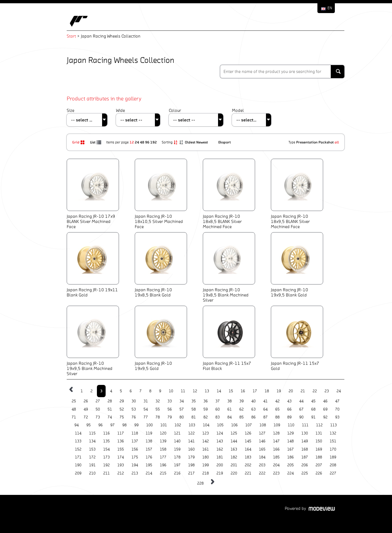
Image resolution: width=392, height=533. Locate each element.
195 (149, 465)
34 (182, 401)
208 (333, 465)
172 (92, 457)
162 (220, 449)
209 (78, 473)
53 (134, 409)
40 (253, 401)
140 (177, 441)
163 (234, 449)
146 (262, 441)
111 (305, 425)
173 (106, 457)
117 (121, 433)
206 (305, 465)
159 (177, 449)
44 (301, 401)
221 (248, 473)
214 (149, 473)
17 (255, 391)
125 (234, 433)
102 (178, 425)
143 (220, 441)
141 (191, 441)
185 (276, 457)
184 (262, 457)
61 (229, 409)
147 (276, 441)
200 (220, 465)
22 (315, 391)
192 (154, 142)
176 (149, 457)
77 (146, 417)
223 (276, 473)
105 (220, 425)
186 (290, 457)
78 (158, 417)
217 (191, 473)
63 (253, 409)
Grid (79, 142)
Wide (120, 110)
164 (248, 449)
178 (177, 457)
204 (276, 465)
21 (303, 391)
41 (265, 401)
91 (313, 417)
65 (277, 409)
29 (122, 401)
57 (182, 409)
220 (234, 473)
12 (132, 142)
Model (238, 110)
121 (177, 433)
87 (265, 417)
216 (177, 473)
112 (319, 425)
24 (137, 142)
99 (136, 425)
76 (134, 417)
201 (234, 465)
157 (149, 449)
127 (262, 433)
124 (220, 433)
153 (92, 449)
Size (71, 110)
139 (163, 441)
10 (171, 391)
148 (290, 441)
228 (200, 483)
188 (319, 457)
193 (121, 465)
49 (86, 409)
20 (291, 391)
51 (110, 409)
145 (248, 441)
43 (289, 401)
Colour (175, 110)
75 (122, 417)
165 (262, 449)
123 (206, 433)
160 (191, 449)
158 (163, 449)
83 (218, 417)
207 (319, 465)
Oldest (191, 142)
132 (333, 433)
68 (313, 409)
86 (253, 417)
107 (249, 425)
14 (219, 391)
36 (206, 401)
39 (241, 401)
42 (277, 401)
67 (301, 409)
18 (267, 391)
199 (206, 465)
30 (134, 401)
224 (290, 473)
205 (290, 465)
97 (112, 425)
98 (124, 425)
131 (319, 433)
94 (76, 425)
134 (92, 441)
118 (135, 433)
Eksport (225, 142)
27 (98, 401)
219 (220, 473)
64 (265, 409)
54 (146, 409)
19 (279, 391)
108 (263, 425)
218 (206, 473)
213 (135, 473)
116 (106, 433)
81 (194, 417)
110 (291, 425)
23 (327, 391)
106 (234, 425)
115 (92, 433)
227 (333, 473)
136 (121, 441)
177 (163, 457)
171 (78, 457)
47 (337, 401)
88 (277, 417)
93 (337, 417)
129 (290, 433)
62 (241, 409)
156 (135, 449)
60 (218, 409)
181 (220, 457)
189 (333, 457)
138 (149, 441)
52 (122, 409)
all (337, 142)
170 (333, 449)
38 (229, 401)
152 (78, 449)
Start (71, 36)
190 (78, 465)
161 (206, 449)
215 (163, 473)
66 (289, 409)
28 (110, 401)
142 (206, 441)
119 (149, 433)
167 (290, 449)
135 (106, 441)
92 (325, 417)
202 (248, 465)
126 (248, 433)
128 (276, 433)
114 (78, 433)
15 (231, 391)
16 (243, 391)
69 (325, 409)
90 (301, 417)
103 (192, 425)
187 (305, 457)
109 (277, 425)
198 (191, 465)
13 (207, 391)
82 (206, 417)
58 (194, 409)
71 (74, 417)
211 (106, 473)
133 (78, 441)
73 (98, 417)
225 (305, 473)
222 (262, 473)
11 (183, 391)
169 (319, 449)
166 (276, 449)
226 (319, 473)
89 (289, 417)
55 (158, 409)
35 (194, 401)
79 (170, 417)
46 (325, 401)
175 (135, 457)
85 (241, 417)
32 (158, 401)
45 (313, 401)
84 (229, 417)
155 (121, 449)
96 (147, 142)
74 (110, 417)
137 (135, 441)
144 (234, 441)
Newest (203, 142)
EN (330, 8)
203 (262, 465)
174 (121, 457)
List (96, 142)
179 (191, 457)
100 (149, 425)
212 (121, 473)
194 (135, 465)
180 (206, 457)
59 (206, 409)
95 (88, 425)
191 (92, 465)
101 (164, 425)
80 (182, 417)
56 (170, 409)
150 (319, 441)
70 (337, 409)
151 (333, 441)
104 (206, 425)
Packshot (326, 142)
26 (86, 401)
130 (305, 433)
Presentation (307, 142)
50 (98, 409)
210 (92, 473)
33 (170, 401)
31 (146, 401)
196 (163, 465)
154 (106, 449)
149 (305, 441)
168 (305, 449)
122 (191, 433)
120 (163, 433)
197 (177, 465)
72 (86, 417)
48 (142, 142)
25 (74, 401)
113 (333, 425)
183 (248, 457)
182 (234, 457)
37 (218, 401)
